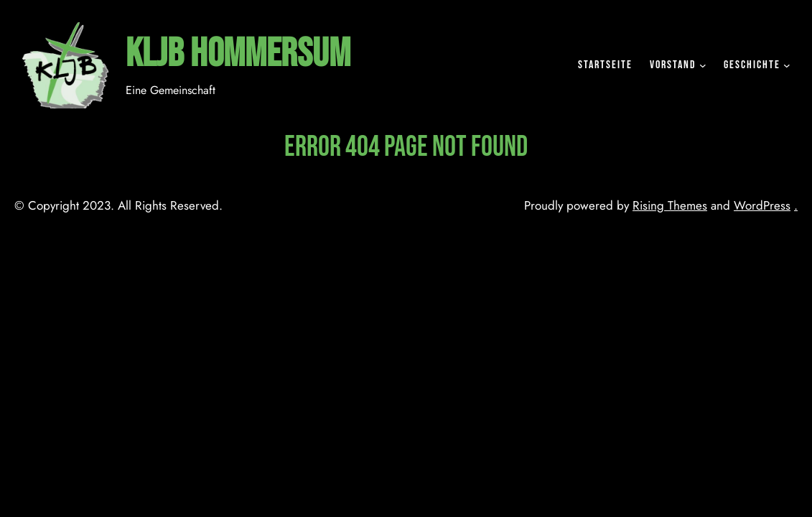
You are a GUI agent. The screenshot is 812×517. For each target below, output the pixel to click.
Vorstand (673, 65)
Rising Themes (670, 205)
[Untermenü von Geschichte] (787, 65)
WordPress (762, 205)
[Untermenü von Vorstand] (703, 65)
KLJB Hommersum (238, 54)
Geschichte (752, 65)
